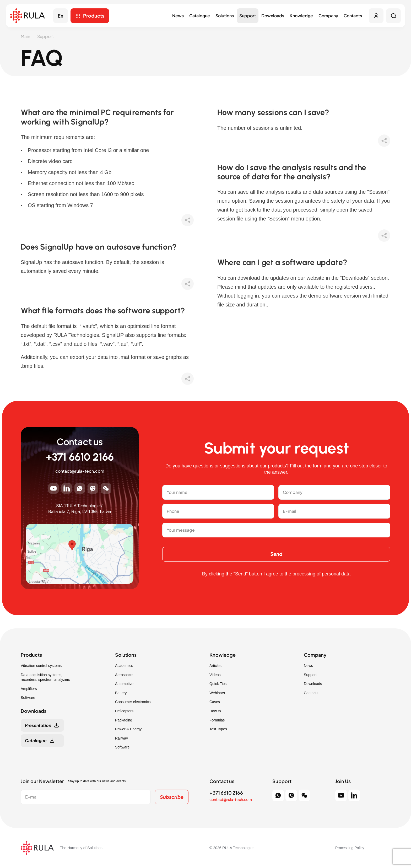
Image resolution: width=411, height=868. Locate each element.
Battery (121, 693)
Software (28, 698)
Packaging (124, 720)
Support (248, 16)
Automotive (124, 684)
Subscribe (172, 797)
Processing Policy (350, 848)
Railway (121, 738)
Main (25, 36)
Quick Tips (218, 684)
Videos (215, 675)
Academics (124, 666)
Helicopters (124, 711)
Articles (215, 666)
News (178, 16)
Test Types (218, 729)
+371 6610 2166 (80, 457)
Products (94, 16)
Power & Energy (128, 729)
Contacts (353, 16)
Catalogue (200, 16)
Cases (215, 702)
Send (276, 554)
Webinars (217, 693)
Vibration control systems (41, 666)
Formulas (217, 720)
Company (328, 16)
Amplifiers (29, 689)
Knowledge (301, 16)
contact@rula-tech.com (80, 471)
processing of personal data (321, 574)
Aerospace (124, 675)
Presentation (38, 725)
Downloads (273, 16)
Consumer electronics (133, 702)
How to (215, 711)
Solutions (225, 16)
